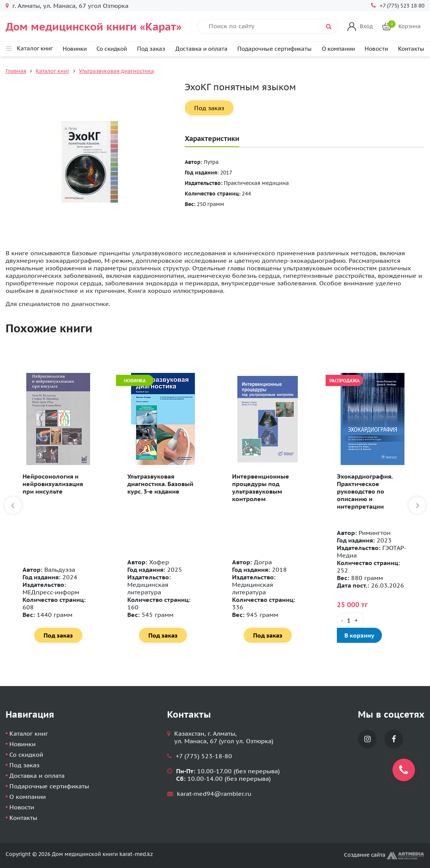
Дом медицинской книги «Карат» (94, 27)
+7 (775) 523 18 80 (402, 6)
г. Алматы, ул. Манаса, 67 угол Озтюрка (70, 6)
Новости (376, 49)
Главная (16, 71)
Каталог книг (53, 71)
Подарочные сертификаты (275, 49)
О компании (338, 49)
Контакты (411, 49)
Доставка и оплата (201, 49)
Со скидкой (112, 49)
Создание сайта (384, 855)
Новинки (75, 49)
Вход (366, 26)
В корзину (359, 635)
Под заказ (151, 49)
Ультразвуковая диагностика (116, 71)
